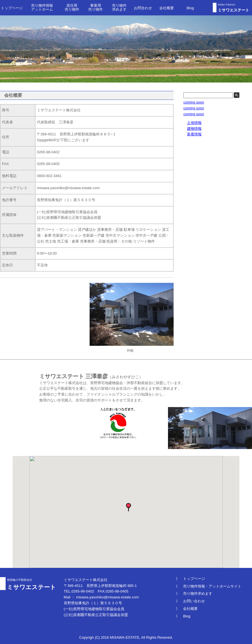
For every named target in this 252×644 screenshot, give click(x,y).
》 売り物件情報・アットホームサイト (209, 586)
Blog (190, 8)
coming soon (194, 102)
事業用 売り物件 (95, 7)
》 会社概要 (187, 609)
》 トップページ (190, 579)
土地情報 (194, 123)
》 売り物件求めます (194, 594)
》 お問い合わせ (190, 601)
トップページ (12, 8)
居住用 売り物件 (72, 7)
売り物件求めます (119, 7)
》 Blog (183, 616)
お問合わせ (143, 8)
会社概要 (167, 8)
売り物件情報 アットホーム (42, 7)
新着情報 (194, 134)
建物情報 (194, 129)
